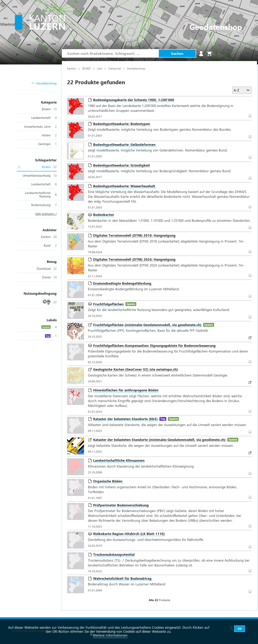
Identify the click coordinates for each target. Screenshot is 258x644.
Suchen (177, 53)
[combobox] (110, 53)
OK (240, 629)
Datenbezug (251, 116)
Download (251, 157)
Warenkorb (210, 54)
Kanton (72, 68)
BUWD (87, 68)
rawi (100, 68)
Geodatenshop (44, 83)
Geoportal (115, 68)
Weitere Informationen (110, 635)
